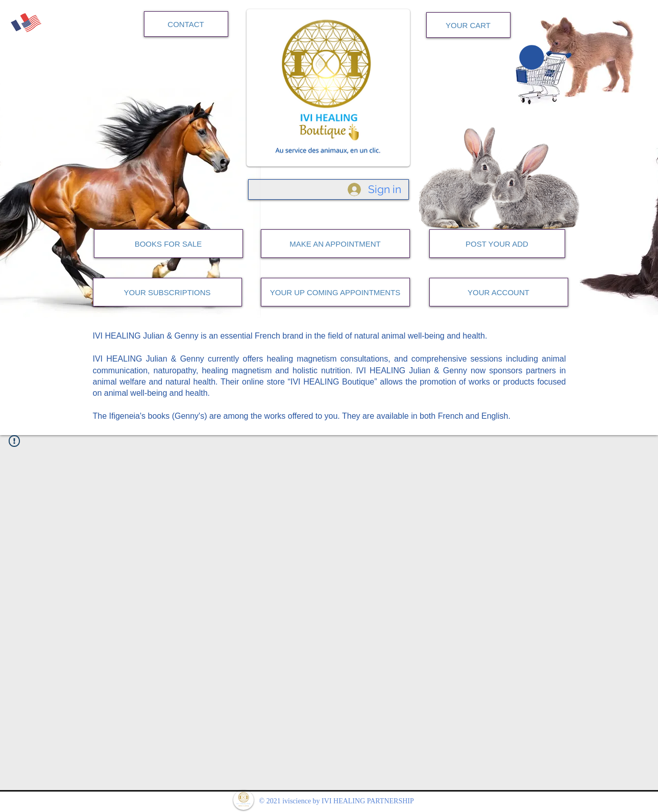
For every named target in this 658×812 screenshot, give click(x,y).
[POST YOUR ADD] (497, 244)
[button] (532, 57)
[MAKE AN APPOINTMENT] (335, 244)
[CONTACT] (186, 24)
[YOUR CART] (468, 25)
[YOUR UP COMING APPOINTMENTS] (335, 292)
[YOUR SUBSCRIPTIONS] (167, 292)
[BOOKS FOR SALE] (168, 244)
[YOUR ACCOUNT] (499, 292)
